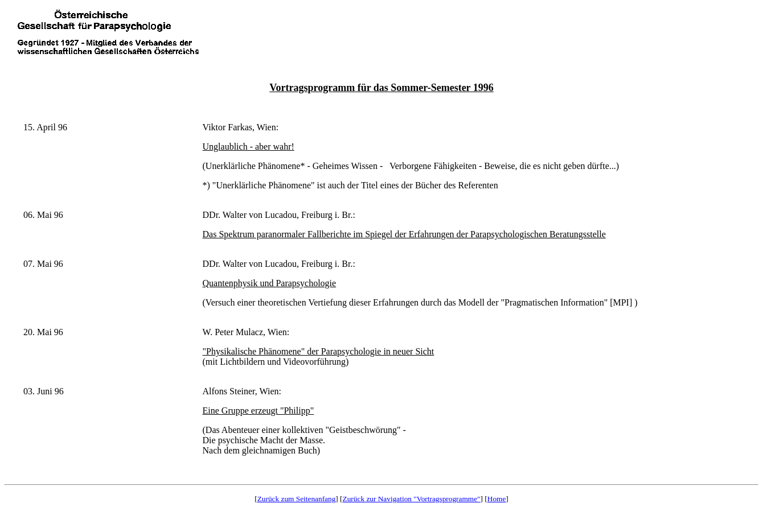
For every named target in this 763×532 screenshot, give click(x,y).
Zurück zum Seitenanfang (297, 499)
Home (497, 499)
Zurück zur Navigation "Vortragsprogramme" (412, 499)
